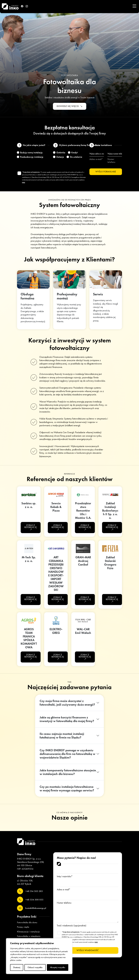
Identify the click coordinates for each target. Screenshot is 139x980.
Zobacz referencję (31, 527)
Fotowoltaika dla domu (27, 922)
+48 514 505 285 (30, 891)
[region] (39, 956)
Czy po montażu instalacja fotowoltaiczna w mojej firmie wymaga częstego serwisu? (67, 789)
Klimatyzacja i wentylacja (28, 932)
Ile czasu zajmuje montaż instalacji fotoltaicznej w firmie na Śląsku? (62, 736)
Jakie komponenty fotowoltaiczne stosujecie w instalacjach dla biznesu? (68, 772)
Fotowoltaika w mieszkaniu (29, 936)
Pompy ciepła (23, 927)
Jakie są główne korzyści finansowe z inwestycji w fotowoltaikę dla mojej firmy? (67, 719)
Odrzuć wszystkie (35, 967)
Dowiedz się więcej (70, 106)
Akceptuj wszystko (58, 967)
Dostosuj (17, 967)
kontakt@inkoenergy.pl (32, 908)
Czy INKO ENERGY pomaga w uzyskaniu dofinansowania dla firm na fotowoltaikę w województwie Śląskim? (67, 754)
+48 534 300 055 (30, 900)
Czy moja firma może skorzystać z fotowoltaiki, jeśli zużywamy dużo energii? (67, 703)
